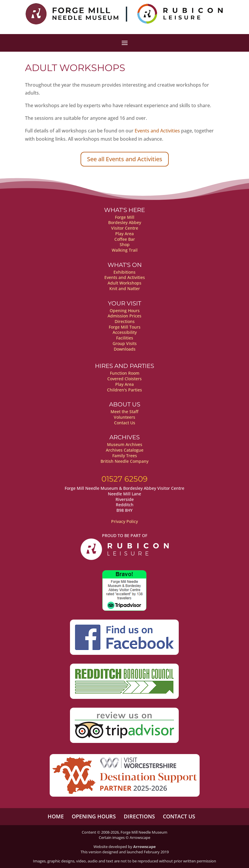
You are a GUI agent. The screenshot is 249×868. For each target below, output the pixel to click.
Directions (125, 321)
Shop (125, 244)
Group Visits (125, 343)
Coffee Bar (125, 239)
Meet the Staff (124, 412)
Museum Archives (125, 444)
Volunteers (124, 417)
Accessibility (125, 332)
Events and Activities (157, 131)
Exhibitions (124, 272)
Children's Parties (124, 390)
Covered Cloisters (124, 379)
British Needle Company (124, 461)
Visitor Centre (125, 228)
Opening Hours (125, 311)
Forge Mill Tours (125, 327)
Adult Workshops (124, 283)
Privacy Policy (124, 521)
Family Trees (125, 456)
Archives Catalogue (125, 450)
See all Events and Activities (125, 159)
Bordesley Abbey (125, 222)
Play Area (124, 234)
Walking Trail (125, 250)
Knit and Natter (125, 289)
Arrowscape (144, 847)
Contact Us (125, 423)
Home (56, 816)
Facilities (125, 338)
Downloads (125, 349)
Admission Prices (124, 316)
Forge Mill (125, 217)
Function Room (125, 373)
